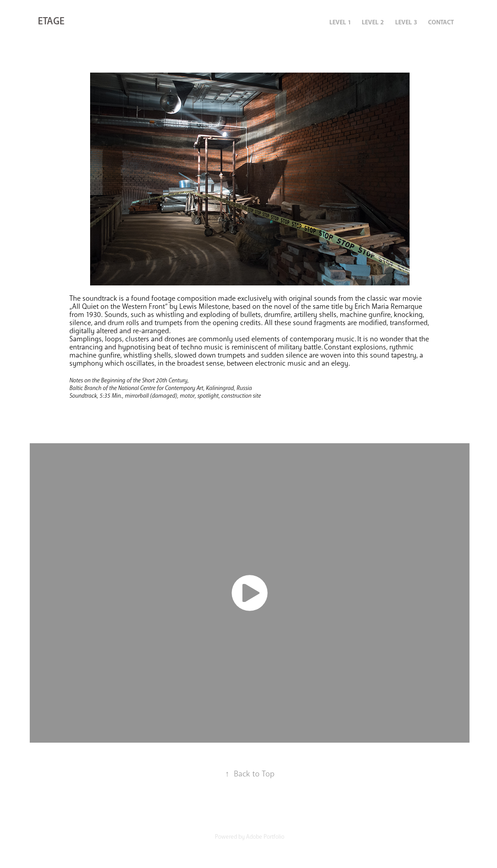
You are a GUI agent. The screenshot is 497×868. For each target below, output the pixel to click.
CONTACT (441, 22)
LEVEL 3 (406, 22)
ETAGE (51, 21)
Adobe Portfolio (265, 837)
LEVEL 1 (340, 22)
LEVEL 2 (373, 22)
